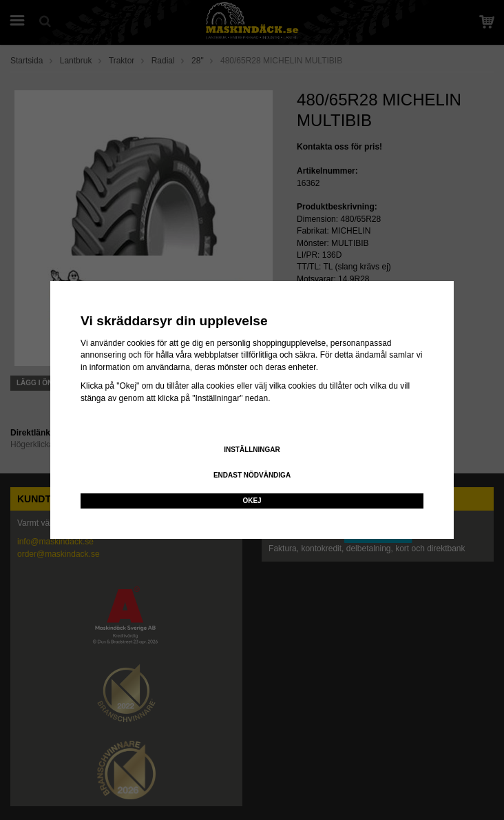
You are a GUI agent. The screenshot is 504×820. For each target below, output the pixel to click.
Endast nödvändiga (252, 475)
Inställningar (252, 450)
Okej (252, 501)
